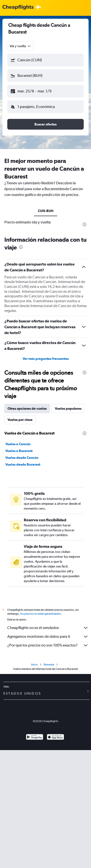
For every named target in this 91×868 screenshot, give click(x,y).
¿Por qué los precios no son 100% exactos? (48, 645)
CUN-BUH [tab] (46, 211)
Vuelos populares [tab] (68, 408)
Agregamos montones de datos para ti (48, 637)
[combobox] (21, 46)
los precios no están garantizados (40, 614)
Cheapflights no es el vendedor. (48, 628)
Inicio (34, 664)
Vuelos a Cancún (18, 444)
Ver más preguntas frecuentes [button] (46, 359)
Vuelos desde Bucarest (23, 464)
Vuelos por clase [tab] (20, 420)
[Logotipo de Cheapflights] (18, 7)
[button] (45, 60)
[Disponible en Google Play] (35, 738)
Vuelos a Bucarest (19, 451)
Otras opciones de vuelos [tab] (27, 408)
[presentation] (84, 224)
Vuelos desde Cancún (22, 458)
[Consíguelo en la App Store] (55, 738)
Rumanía (49, 664)
